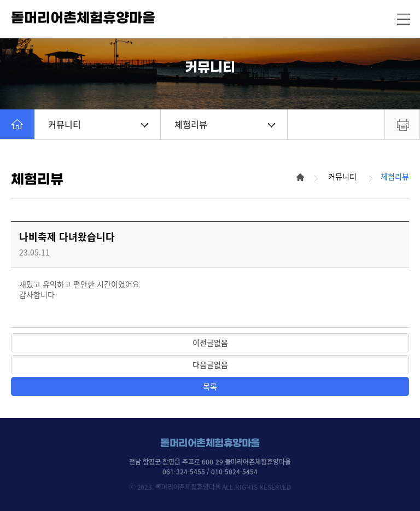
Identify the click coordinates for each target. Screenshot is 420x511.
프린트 (402, 124)
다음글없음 (210, 364)
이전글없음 (210, 342)
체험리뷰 (224, 124)
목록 (210, 386)
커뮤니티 (98, 124)
